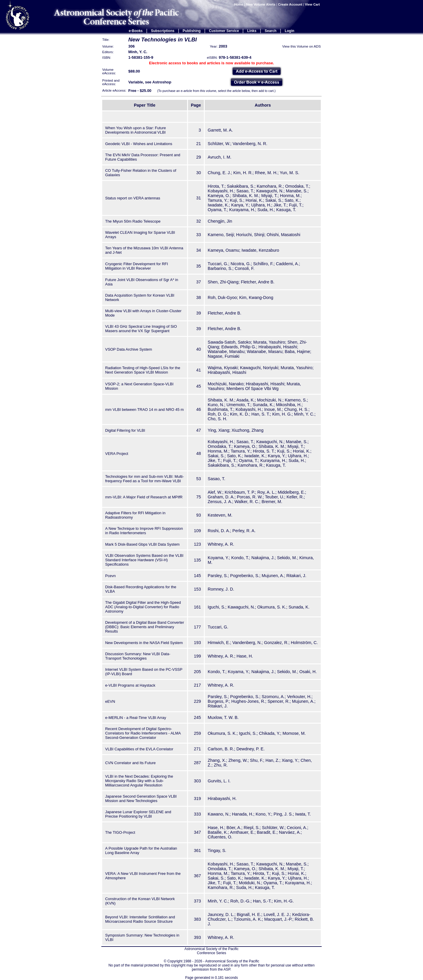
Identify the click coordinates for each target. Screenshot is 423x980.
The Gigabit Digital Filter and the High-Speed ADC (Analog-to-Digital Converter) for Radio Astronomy (143, 607)
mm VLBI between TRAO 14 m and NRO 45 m (145, 410)
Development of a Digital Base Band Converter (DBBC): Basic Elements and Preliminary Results (145, 627)
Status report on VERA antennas (133, 198)
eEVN (110, 701)
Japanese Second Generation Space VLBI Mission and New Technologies (141, 799)
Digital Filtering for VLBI (125, 430)
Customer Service (224, 31)
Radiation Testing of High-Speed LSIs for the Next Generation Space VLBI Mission (143, 370)
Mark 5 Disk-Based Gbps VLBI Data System (142, 544)
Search (271, 31)
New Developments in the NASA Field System (144, 643)
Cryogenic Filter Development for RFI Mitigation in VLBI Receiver (137, 266)
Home (239, 4)
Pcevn (110, 576)
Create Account (290, 4)
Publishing (192, 31)
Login (289, 31)
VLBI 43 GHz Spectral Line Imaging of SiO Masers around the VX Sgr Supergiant (141, 329)
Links (252, 31)
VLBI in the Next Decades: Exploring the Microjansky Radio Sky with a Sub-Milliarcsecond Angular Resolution (139, 781)
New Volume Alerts (261, 4)
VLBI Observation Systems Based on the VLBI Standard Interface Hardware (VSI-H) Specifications (144, 560)
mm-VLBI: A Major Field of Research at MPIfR (144, 497)
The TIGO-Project (120, 832)
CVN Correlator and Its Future (130, 763)
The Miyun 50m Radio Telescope (133, 221)
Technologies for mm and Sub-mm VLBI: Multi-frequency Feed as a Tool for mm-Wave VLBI (145, 479)
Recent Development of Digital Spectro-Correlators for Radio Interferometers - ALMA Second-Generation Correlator (143, 733)
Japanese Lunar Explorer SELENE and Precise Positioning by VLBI (138, 814)
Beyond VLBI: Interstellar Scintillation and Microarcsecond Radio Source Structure (140, 919)
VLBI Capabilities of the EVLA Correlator (139, 749)
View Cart (313, 4)
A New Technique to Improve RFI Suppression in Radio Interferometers (144, 531)
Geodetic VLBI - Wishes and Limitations (139, 144)
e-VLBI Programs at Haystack (130, 685)
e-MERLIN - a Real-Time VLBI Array (136, 718)
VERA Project (117, 454)
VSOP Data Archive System (129, 349)
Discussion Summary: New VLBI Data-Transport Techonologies (138, 656)
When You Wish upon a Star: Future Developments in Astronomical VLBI (136, 130)
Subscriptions (163, 31)
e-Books (136, 31)
